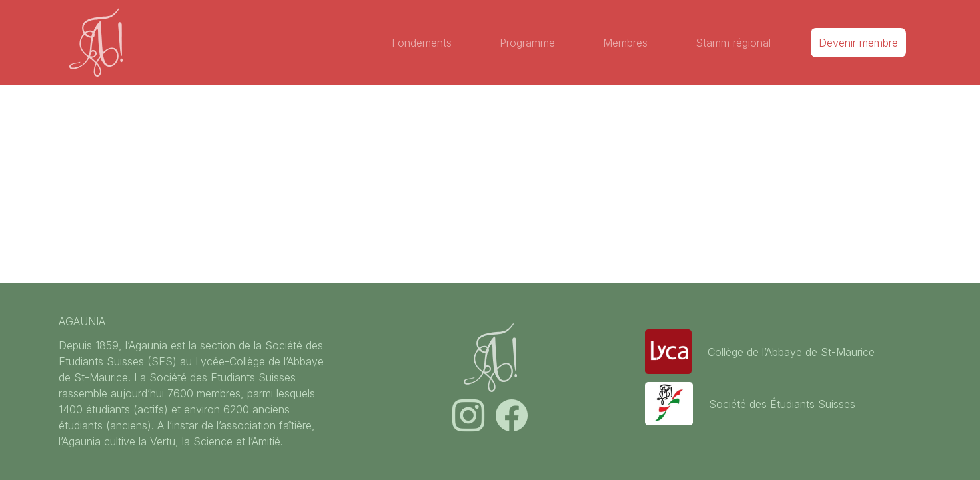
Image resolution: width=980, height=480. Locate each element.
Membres (625, 43)
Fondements (422, 43)
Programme (527, 43)
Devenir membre (858, 43)
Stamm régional (733, 43)
